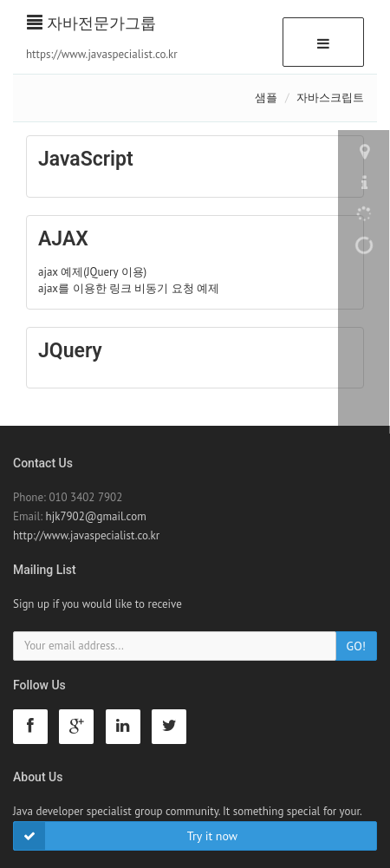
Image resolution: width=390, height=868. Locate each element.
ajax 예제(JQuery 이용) (92, 272)
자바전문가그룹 (91, 23)
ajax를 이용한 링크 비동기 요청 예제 (129, 288)
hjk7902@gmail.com (96, 516)
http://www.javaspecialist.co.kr (86, 535)
